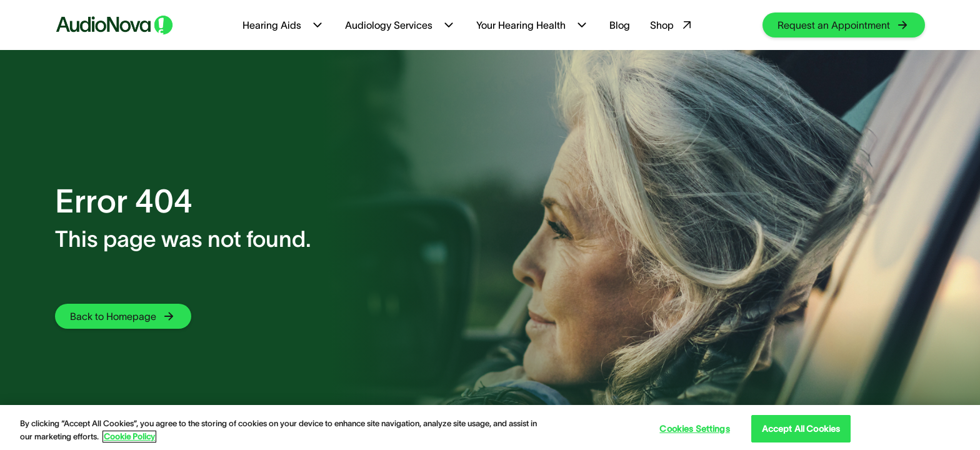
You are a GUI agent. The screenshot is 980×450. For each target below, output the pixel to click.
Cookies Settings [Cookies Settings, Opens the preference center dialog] (694, 429)
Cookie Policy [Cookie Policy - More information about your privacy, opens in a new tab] (129, 437)
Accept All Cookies (801, 429)
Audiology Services (401, 25)
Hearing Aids (284, 25)
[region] (490, 427)
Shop (672, 25)
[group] (844, 25)
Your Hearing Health (533, 25)
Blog (620, 25)
